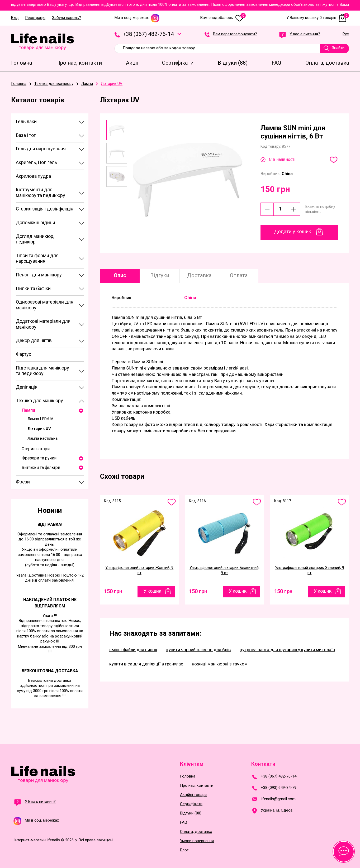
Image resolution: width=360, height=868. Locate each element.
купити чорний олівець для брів (198, 650)
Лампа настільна (42, 438)
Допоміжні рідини (35, 222)
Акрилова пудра (33, 176)
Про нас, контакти (197, 786)
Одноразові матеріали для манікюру (45, 305)
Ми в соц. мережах (137, 18)
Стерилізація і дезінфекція (45, 209)
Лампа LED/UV (40, 419)
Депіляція (27, 387)
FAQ (184, 823)
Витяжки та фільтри (41, 467)
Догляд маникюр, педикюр (35, 239)
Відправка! (50, 524)
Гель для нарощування (41, 149)
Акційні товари (193, 795)
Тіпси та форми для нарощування (37, 258)
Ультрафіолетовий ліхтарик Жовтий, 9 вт (139, 570)
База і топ (26, 135)
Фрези (23, 482)
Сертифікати (191, 804)
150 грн (113, 591)
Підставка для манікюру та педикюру (42, 371)
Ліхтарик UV (39, 429)
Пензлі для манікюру (39, 275)
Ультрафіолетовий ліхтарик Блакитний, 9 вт (224, 570)
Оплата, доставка (196, 832)
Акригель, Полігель (36, 162)
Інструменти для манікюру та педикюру (41, 192)
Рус (346, 34)
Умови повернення (197, 841)
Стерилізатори (36, 449)
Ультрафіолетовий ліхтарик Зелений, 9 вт (310, 570)
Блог (184, 850)
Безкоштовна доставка (50, 671)
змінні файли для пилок (133, 650)
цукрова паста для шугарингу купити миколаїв (287, 650)
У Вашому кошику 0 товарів (318, 18)
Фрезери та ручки (39, 458)
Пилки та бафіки (33, 288)
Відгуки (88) (191, 813)
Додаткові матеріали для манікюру (43, 324)
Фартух (23, 354)
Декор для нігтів (34, 340)
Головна (188, 776)
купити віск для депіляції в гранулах (146, 664)
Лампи (28, 410)
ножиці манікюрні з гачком (220, 664)
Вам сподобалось (223, 18)
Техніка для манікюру (39, 401)
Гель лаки (26, 121)
